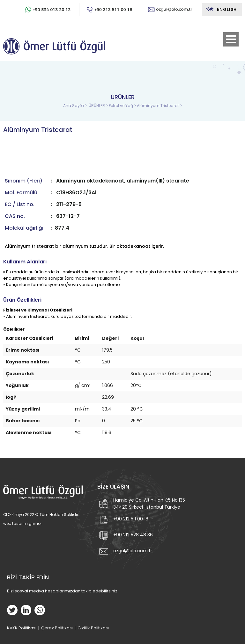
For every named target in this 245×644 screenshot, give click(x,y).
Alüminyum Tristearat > (159, 106)
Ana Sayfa (74, 106)
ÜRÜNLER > (99, 106)
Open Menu (231, 39)
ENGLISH (221, 10)
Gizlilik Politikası (93, 628)
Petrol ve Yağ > (123, 106)
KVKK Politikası (22, 628)
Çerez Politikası (57, 628)
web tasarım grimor (22, 523)
